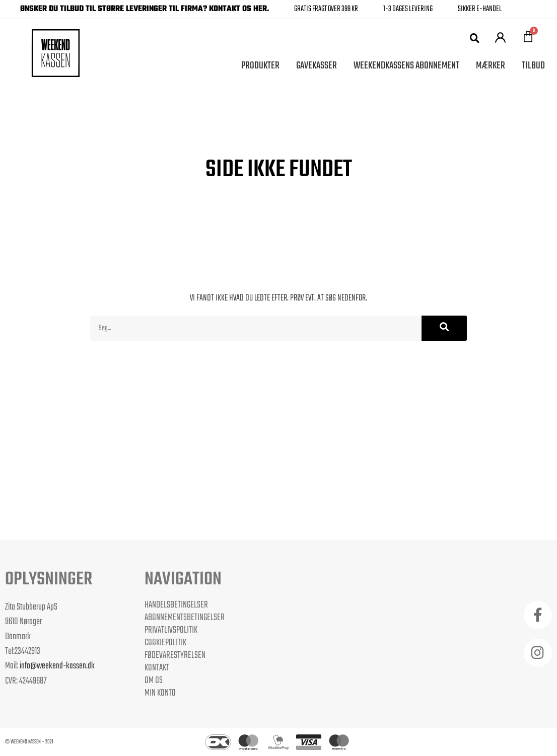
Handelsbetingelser (176, 605)
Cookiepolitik (165, 643)
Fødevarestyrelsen (175, 655)
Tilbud (533, 66)
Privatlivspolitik (171, 630)
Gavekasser (317, 66)
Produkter (260, 66)
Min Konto (160, 693)
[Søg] (444, 328)
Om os (154, 681)
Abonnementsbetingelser (185, 618)
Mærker (491, 66)
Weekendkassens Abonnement (406, 66)
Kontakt (157, 668)
